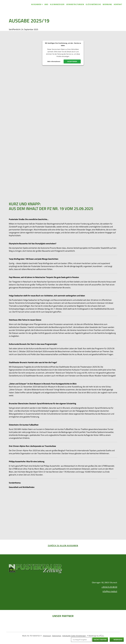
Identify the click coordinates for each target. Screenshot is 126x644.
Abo (46, 4)
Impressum (47, 636)
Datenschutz (57, 636)
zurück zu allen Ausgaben (63, 545)
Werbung (107, 4)
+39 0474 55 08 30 (109, 587)
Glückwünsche (93, 4)
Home (7, 7)
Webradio (118, 640)
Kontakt (118, 4)
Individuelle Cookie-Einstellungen (74, 636)
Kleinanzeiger (57, 4)
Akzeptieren (72, 61)
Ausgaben (36, 4)
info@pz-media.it (110, 591)
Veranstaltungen (75, 4)
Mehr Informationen (54, 61)
